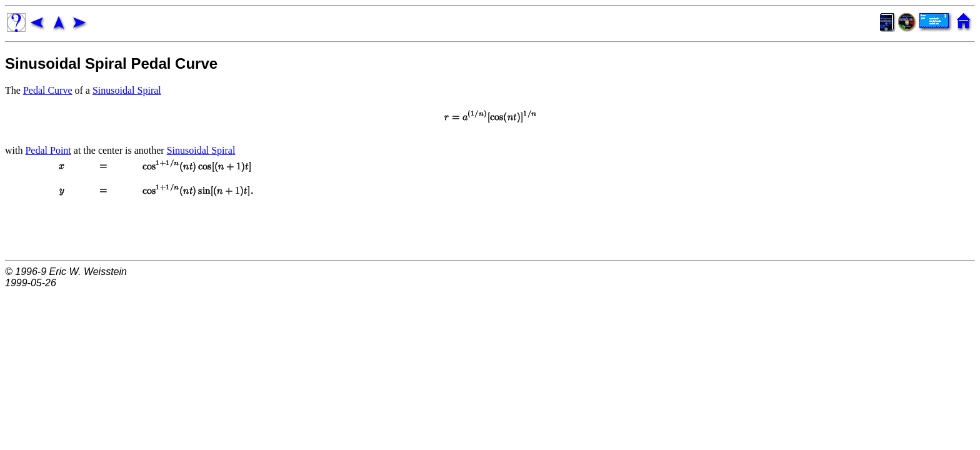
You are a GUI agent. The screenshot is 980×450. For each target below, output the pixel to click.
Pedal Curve (48, 90)
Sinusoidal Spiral (127, 90)
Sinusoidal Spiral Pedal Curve (111, 63)
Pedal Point (48, 150)
